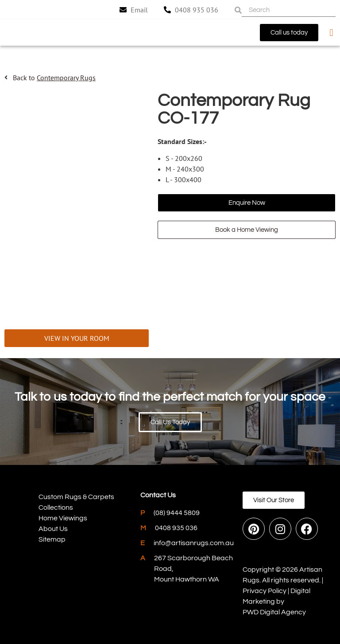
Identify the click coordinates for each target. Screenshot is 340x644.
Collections (56, 507)
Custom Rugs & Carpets (76, 497)
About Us (53, 529)
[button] (331, 33)
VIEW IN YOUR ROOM (77, 338)
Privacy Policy (265, 591)
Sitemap (52, 539)
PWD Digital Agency (274, 612)
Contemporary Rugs (66, 78)
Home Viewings (63, 518)
